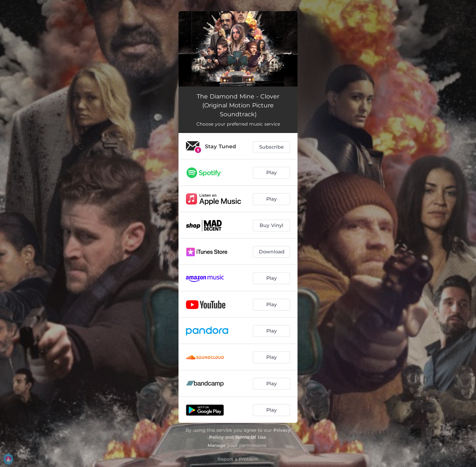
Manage (217, 445)
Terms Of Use (251, 437)
